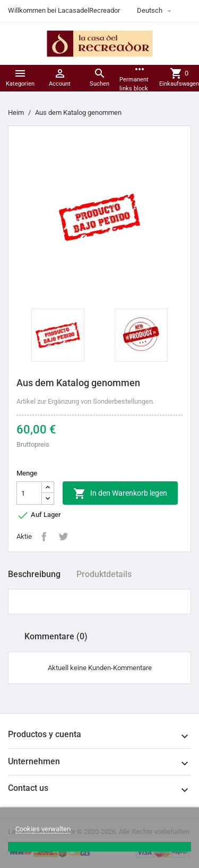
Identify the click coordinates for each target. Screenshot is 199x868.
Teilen (44, 537)
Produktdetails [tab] (104, 574)
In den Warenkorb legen (120, 494)
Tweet (63, 537)
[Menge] (29, 493)
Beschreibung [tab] (34, 574)
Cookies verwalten (43, 829)
